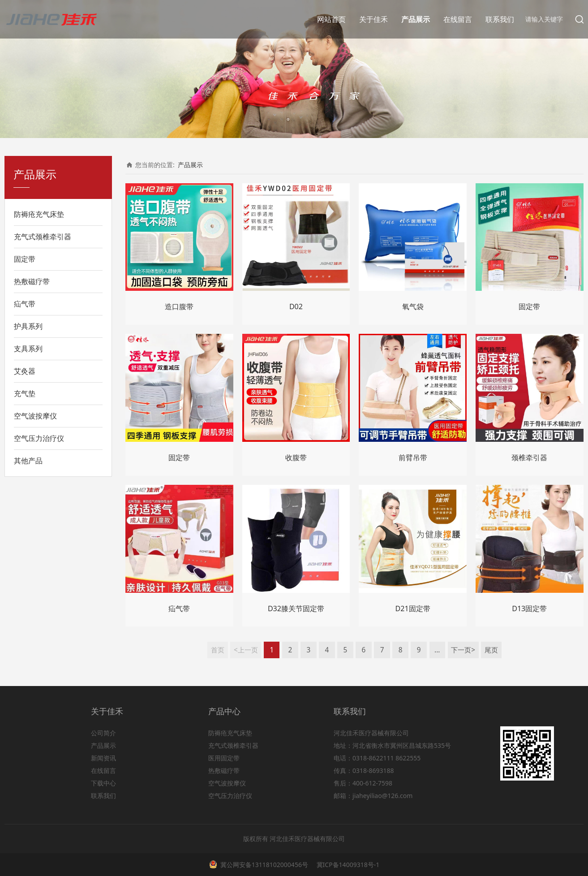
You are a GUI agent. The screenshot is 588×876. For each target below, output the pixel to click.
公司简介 (103, 733)
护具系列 (28, 326)
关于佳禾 (373, 19)
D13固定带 (529, 608)
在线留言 (458, 19)
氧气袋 (413, 306)
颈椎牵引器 (529, 457)
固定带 (25, 259)
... (437, 650)
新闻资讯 (103, 758)
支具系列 (28, 349)
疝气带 (25, 304)
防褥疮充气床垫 (39, 214)
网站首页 (331, 19)
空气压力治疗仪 (39, 438)
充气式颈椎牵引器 (43, 237)
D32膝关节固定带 (296, 608)
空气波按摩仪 (35, 416)
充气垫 (25, 393)
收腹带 (296, 457)
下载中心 (103, 783)
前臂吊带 (413, 457)
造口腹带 (179, 306)
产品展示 (416, 19)
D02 (296, 306)
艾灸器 (25, 371)
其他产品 (28, 461)
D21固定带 (413, 608)
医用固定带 (224, 758)
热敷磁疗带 (32, 281)
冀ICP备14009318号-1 (347, 865)
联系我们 (500, 19)
